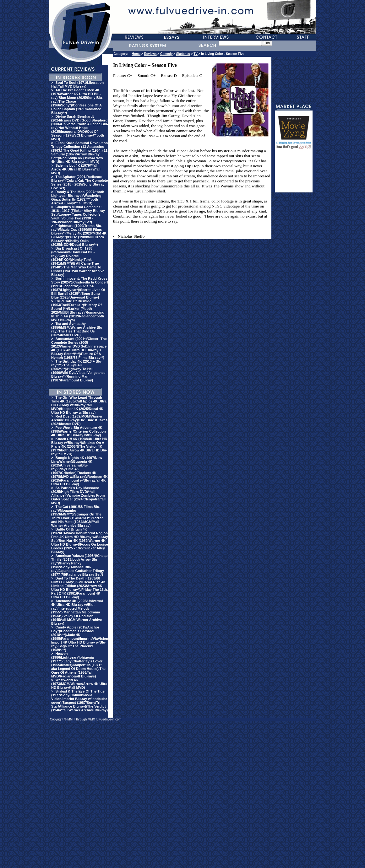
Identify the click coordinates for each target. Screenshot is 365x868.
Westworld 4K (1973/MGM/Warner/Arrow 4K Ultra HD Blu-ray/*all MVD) (79, 684)
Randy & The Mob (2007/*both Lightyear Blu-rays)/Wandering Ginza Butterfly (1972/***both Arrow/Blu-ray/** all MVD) (78, 197)
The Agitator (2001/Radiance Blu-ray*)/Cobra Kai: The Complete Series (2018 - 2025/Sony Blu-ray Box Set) (79, 182)
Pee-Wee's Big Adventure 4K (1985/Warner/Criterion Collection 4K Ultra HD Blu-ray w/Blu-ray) (79, 431)
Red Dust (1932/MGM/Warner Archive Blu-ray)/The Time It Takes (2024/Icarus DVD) (79, 420)
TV (196, 54)
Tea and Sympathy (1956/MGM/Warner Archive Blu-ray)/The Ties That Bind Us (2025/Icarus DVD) (77, 329)
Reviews (150, 54)
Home (136, 54)
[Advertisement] (294, 174)
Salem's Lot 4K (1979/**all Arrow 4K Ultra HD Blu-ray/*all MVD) (76, 169)
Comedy (166, 54)
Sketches (183, 54)
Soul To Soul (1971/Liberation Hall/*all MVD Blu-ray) (77, 84)
